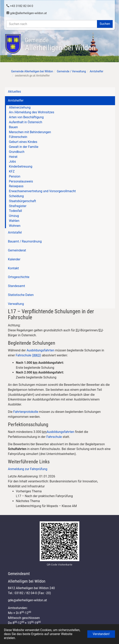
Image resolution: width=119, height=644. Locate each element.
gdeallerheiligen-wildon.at (27, 13)
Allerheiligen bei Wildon (60, 44)
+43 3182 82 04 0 (20, 6)
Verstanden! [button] (101, 634)
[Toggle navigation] (7, 55)
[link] (63, 494)
